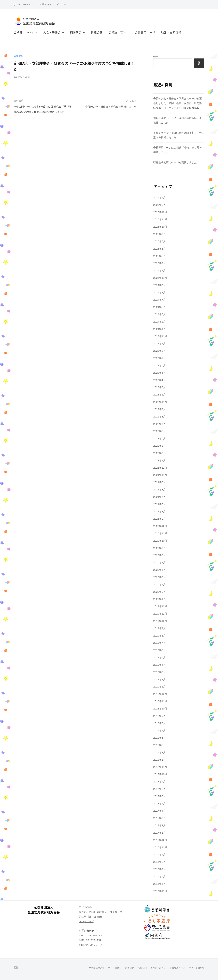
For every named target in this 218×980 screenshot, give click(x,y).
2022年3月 (159, 446)
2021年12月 (160, 468)
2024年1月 (159, 329)
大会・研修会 (52, 32)
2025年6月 (159, 249)
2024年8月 (159, 292)
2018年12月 (160, 694)
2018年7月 (159, 730)
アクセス (67, 4)
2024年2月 (159, 322)
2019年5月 (159, 657)
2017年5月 (159, 803)
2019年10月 (160, 621)
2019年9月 (159, 628)
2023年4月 (159, 380)
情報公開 (97, 32)
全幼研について (24, 32)
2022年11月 (160, 402)
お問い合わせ (47, 4)
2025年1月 (159, 270)
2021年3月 (159, 511)
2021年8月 (159, 489)
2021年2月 (159, 519)
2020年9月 (159, 548)
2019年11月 (160, 614)
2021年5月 (159, 504)
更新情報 (19, 56)
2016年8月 (159, 862)
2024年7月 (159, 300)
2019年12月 (160, 606)
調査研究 (76, 32)
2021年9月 (159, 482)
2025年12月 (160, 212)
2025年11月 (160, 219)
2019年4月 (159, 665)
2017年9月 (159, 781)
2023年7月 (159, 358)
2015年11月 (160, 891)
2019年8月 (159, 636)
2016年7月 (159, 869)
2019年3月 (159, 672)
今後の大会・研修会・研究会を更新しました (107, 107)
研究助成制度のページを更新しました (175, 162)
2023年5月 (159, 373)
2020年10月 (160, 541)
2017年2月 (159, 825)
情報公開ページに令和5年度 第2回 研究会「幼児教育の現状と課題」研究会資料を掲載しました (43, 112)
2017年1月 (159, 833)
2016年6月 (159, 876)
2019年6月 (159, 650)
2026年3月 (159, 205)
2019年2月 (159, 679)
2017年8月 (159, 789)
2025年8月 (159, 241)
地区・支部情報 (171, 32)
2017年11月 (160, 767)
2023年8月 (159, 351)
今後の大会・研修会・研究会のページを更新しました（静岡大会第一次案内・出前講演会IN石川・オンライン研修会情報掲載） (178, 103)
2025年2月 (159, 263)
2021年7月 (159, 497)
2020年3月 (159, 592)
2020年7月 (159, 562)
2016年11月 (160, 847)
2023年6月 (159, 365)
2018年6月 (159, 738)
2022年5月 (159, 438)
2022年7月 (159, 424)
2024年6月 (159, 307)
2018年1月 (159, 760)
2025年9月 (159, 234)
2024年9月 (159, 285)
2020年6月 (159, 570)
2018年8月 (159, 723)
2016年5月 (159, 884)
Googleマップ (87, 921)
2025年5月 (159, 256)
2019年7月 (159, 643)
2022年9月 (159, 409)
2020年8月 (159, 555)
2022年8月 (159, 417)
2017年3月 (159, 818)
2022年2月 (159, 453)
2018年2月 (159, 752)
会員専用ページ (145, 32)
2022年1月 (159, 460)
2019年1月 (159, 687)
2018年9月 (159, 716)
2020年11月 (160, 533)
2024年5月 (159, 314)
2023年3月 (159, 387)
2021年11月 (160, 475)
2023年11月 (160, 336)
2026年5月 (159, 197)
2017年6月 (159, 796)
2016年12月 (160, 840)
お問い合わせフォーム (92, 945)
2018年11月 (160, 701)
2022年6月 (159, 431)
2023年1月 (159, 395)
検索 (156, 56)
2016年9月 (159, 854)
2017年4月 (159, 811)
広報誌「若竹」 (119, 32)
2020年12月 (160, 526)
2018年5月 (159, 745)
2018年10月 (160, 709)
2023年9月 (159, 343)
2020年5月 (159, 577)
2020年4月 (159, 584)
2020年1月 (159, 599)
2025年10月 (160, 227)
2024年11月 (160, 278)
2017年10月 (160, 774)
